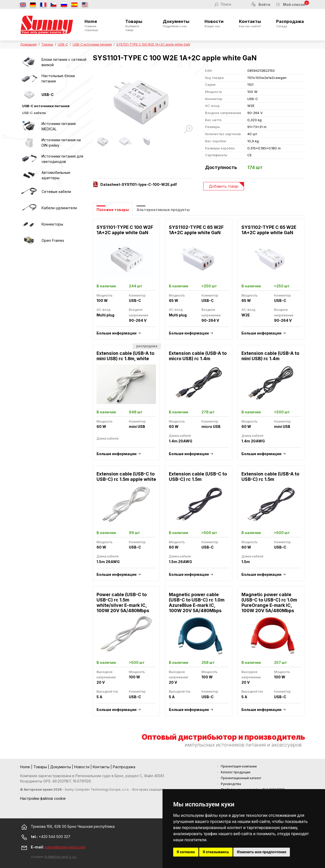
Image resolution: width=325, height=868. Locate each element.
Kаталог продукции (236, 772)
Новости (214, 23)
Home (97, 25)
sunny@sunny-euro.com (65, 847)
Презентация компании (239, 766)
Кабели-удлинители (59, 208)
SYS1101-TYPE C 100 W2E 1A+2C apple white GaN (153, 44)
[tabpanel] (199, 470)
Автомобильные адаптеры (56, 175)
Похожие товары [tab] (113, 210)
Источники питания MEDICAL (59, 126)
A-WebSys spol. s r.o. (61, 857)
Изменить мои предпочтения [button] (261, 852)
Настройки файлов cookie (43, 798)
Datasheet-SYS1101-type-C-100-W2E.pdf (139, 184)
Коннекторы (52, 224)
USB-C (63, 44)
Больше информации (117, 333)
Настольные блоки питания (58, 78)
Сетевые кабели (56, 192)
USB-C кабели (34, 113)
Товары (136, 25)
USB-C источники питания (92, 44)
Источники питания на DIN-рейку (61, 143)
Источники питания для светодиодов (62, 159)
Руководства (231, 784)
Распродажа (290, 23)
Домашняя (28, 44)
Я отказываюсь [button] (216, 852)
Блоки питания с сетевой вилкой (64, 62)
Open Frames (53, 240)
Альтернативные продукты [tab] (163, 210)
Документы (176, 23)
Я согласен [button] (186, 852)
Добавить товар (224, 186)
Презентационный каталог (241, 778)
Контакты (250, 23)
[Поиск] (233, 4)
